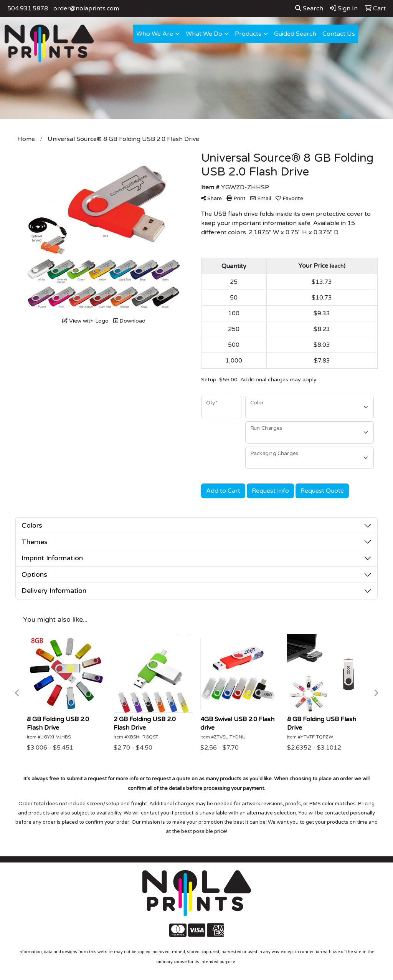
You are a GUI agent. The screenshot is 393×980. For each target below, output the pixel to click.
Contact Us (339, 34)
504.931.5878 (28, 8)
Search (309, 8)
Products (248, 34)
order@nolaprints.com (86, 8)
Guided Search (295, 34)
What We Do (204, 34)
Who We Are (155, 34)
